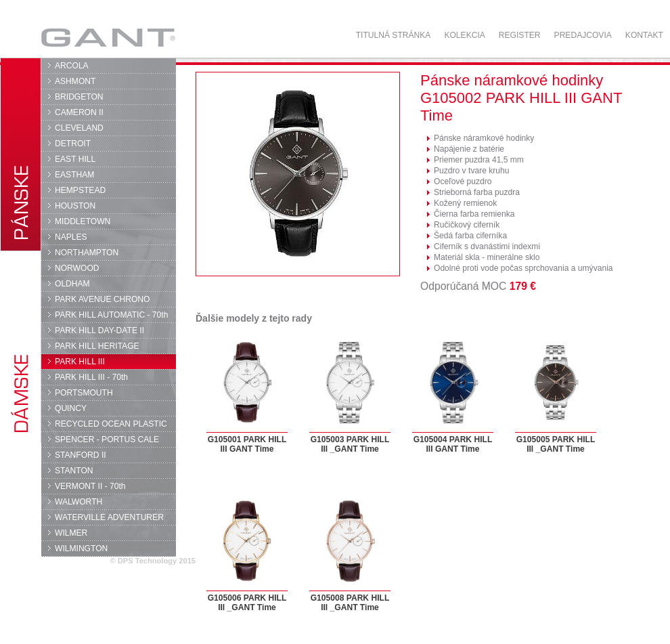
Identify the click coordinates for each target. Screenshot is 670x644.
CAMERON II (79, 112)
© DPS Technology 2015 (153, 561)
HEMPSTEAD (80, 190)
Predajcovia (583, 35)
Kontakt (644, 35)
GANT (108, 37)
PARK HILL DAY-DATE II (99, 330)
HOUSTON (75, 206)
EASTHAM (74, 175)
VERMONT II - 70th (90, 486)
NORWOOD (77, 268)
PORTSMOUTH (84, 393)
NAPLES (71, 237)
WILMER (71, 533)
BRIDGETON (79, 97)
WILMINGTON (81, 549)
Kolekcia (464, 35)
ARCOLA (72, 66)
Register (520, 35)
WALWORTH (79, 502)
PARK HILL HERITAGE (97, 346)
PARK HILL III (80, 362)
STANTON (74, 471)
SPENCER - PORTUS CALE (107, 439)
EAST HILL (75, 159)
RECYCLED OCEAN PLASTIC (111, 424)
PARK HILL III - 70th (91, 377)
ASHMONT (75, 81)
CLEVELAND (79, 128)
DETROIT (73, 144)
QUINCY (71, 408)
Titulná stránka (394, 35)
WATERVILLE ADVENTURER (109, 517)
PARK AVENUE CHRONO (103, 299)
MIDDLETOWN (83, 221)
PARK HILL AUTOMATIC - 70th (111, 315)
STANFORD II (81, 455)
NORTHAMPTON (87, 253)
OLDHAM (72, 284)
